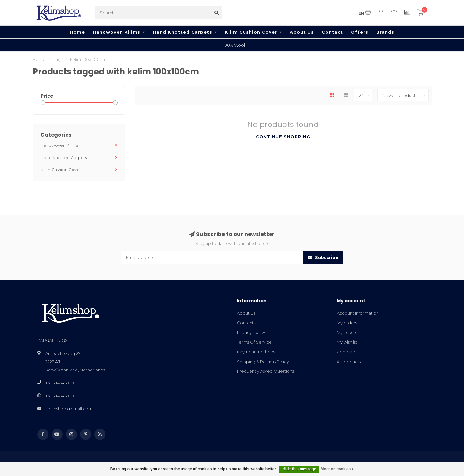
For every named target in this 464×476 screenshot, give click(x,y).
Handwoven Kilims (117, 32)
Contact (332, 32)
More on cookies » (337, 469)
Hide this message (299, 469)
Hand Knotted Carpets (183, 32)
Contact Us (248, 323)
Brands (385, 32)
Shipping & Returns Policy (263, 362)
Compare (347, 352)
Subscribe (323, 257)
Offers (360, 32)
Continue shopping (283, 137)
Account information (358, 313)
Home (77, 32)
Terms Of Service (254, 342)
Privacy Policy (251, 332)
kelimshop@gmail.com (69, 409)
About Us (302, 32)
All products (349, 362)
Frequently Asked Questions (265, 371)
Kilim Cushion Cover (251, 32)
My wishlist (347, 342)
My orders (347, 323)
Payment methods (256, 352)
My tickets (347, 332)
